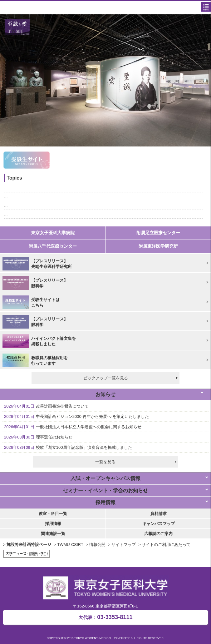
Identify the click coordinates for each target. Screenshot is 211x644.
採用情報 (53, 524)
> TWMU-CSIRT (69, 545)
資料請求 (159, 514)
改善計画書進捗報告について (46, 406)
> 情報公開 (96, 545)
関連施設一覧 (53, 534)
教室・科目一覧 (53, 514)
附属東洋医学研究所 (158, 246)
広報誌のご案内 (158, 534)
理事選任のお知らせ (38, 437)
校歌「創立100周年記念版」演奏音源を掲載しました (68, 447)
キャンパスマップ (159, 524)
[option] (105, 80)
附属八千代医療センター (53, 246)
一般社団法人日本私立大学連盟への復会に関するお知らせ (73, 427)
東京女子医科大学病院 (53, 233)
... (6, 188)
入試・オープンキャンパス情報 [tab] (105, 478)
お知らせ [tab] (105, 394)
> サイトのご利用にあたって (164, 545)
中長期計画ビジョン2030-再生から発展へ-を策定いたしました (76, 416)
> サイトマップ (122, 545)
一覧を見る (105, 462)
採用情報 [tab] (105, 502)
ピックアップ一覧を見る (106, 378)
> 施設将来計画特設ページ (27, 545)
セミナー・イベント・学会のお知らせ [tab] (105, 490)
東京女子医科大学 (107, 8)
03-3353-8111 (105, 617)
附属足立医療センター (158, 233)
